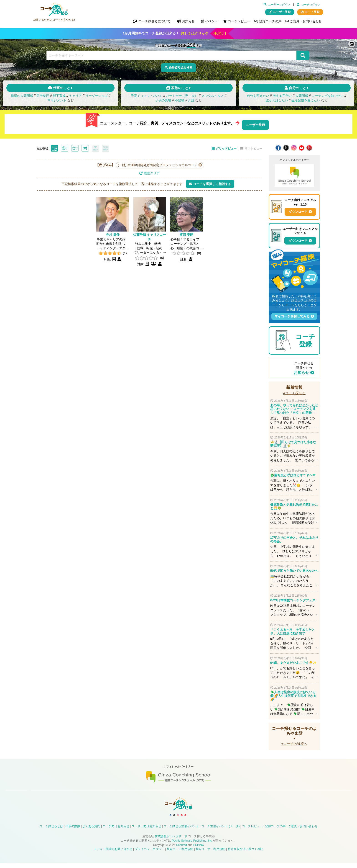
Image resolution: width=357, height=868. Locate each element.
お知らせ (301, 372)
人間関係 (302, 98)
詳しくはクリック (195, 33)
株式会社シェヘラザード (171, 841)
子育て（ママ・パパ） (147, 98)
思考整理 (43, 98)
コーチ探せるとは (51, 831)
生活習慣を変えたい (306, 102)
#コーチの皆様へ (294, 743)
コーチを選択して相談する (212, 183)
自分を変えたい (258, 98)
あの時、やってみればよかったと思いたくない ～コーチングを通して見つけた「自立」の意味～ (294, 408)
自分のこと (297, 90)
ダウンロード (298, 211)
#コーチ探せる (295, 392)
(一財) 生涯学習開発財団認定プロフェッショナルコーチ (158, 164)
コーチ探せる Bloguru (309, 147)
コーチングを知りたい (328, 98)
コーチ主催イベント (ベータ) (220, 831)
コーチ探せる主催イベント (181, 831)
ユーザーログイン (279, 5)
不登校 (180, 102)
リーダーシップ (97, 98)
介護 (191, 102)
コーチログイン (311, 5)
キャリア (75, 98)
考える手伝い (282, 98)
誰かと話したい (277, 102)
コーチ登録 (312, 12)
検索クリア (152, 172)
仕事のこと (62, 90)
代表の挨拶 (73, 831)
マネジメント (57, 102)
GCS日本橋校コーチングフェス (293, 599)
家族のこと (180, 90)
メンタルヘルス (213, 98)
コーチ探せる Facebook (278, 147)
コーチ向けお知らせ (116, 831)
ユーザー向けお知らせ (146, 831)
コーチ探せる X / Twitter (286, 147)
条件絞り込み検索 (181, 68)
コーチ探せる (54, 9)
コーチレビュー (239, 21)
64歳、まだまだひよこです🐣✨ (293, 662)
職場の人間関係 (22, 98)
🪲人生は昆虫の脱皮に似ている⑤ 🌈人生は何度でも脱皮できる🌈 (293, 695)
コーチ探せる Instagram (294, 147)
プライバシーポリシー (150, 854)
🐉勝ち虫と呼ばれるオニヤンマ (293, 474)
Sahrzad (182, 850)
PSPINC (199, 850)
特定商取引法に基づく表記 (245, 854)
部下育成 (59, 98)
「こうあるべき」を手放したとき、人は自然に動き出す (293, 630)
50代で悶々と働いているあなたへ (294, 570)
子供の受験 (163, 102)
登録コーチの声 (270, 21)
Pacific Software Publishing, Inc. (192, 846)
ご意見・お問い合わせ (306, 21)
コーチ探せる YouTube (302, 147)
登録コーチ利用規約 (180, 854)
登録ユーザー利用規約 (210, 854)
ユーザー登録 (282, 12)
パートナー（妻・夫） (182, 98)
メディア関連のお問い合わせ (113, 854)
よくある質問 (91, 831)
